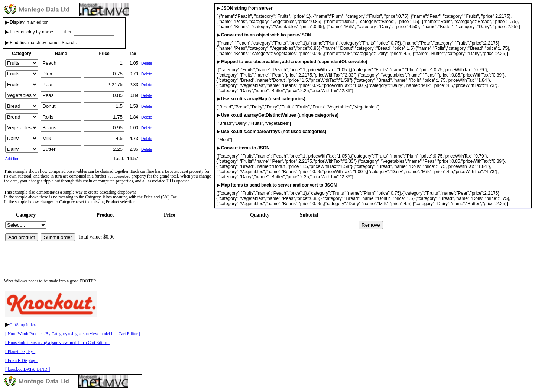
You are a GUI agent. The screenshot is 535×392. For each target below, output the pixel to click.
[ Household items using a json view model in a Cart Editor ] (57, 343)
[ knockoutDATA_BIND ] (27, 370)
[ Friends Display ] (21, 361)
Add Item (13, 159)
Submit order (58, 237)
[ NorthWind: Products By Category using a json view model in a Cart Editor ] (73, 334)
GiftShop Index (23, 325)
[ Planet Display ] (20, 352)
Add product (22, 237)
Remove (371, 225)
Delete (147, 63)
